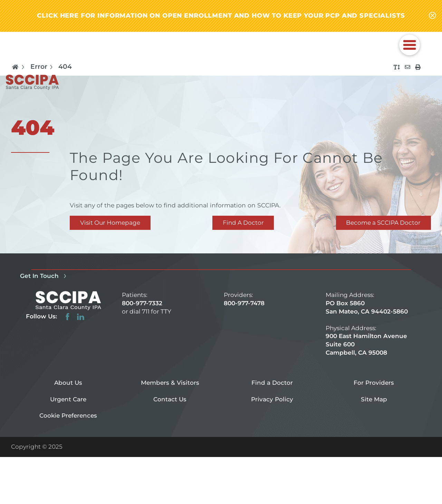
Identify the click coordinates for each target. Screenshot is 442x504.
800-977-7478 (244, 303)
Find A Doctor (243, 223)
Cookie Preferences (68, 416)
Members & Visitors (170, 383)
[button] (410, 45)
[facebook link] (68, 317)
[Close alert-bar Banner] (433, 16)
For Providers (374, 383)
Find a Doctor (272, 383)
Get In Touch (44, 276)
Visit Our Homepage (110, 223)
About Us (68, 383)
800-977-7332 (142, 303)
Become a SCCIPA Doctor (383, 223)
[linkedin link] (81, 317)
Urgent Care (68, 399)
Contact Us (170, 399)
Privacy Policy (272, 399)
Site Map (374, 399)
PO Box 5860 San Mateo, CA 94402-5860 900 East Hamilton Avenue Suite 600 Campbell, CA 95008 (367, 328)
